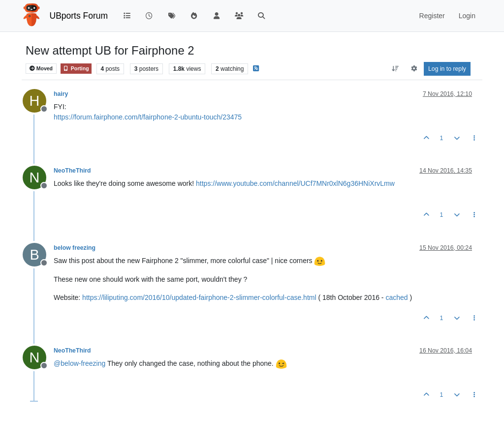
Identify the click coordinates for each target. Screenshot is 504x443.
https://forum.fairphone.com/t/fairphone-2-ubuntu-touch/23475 (148, 117)
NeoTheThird (72, 171)
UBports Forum (79, 16)
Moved (41, 69)
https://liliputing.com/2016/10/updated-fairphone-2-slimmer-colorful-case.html (199, 297)
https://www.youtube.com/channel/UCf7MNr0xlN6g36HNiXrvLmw (295, 183)
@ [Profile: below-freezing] (79, 363)
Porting (76, 69)
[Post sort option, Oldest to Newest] (395, 69)
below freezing (75, 248)
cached (396, 297)
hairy (61, 94)
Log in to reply (447, 69)
